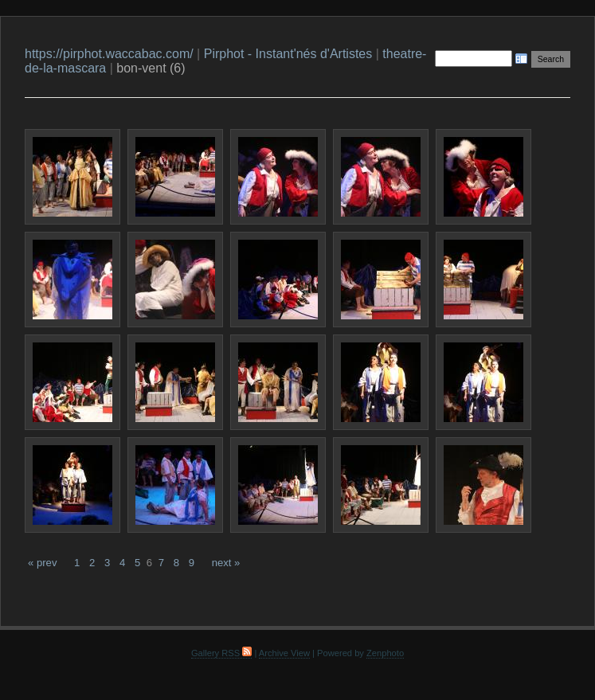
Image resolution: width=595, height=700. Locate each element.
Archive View (284, 653)
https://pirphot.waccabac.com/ (109, 54)
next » (226, 563)
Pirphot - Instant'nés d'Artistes (288, 54)
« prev (42, 563)
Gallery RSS (221, 653)
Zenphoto (385, 653)
